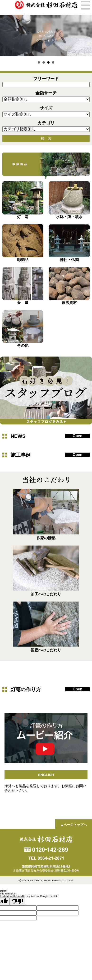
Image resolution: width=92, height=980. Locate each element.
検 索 (46, 138)
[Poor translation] (17, 901)
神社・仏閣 (69, 260)
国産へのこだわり (46, 650)
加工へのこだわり (46, 594)
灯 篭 (23, 217)
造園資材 (69, 303)
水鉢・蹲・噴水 (69, 217)
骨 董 (23, 303)
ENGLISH (46, 775)
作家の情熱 (46, 538)
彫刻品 (23, 260)
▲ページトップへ (74, 825)
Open (77, 436)
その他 (23, 345)
